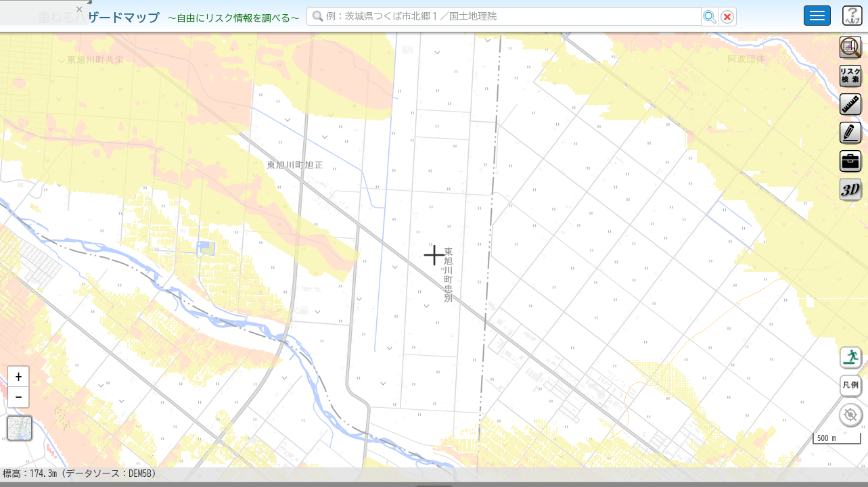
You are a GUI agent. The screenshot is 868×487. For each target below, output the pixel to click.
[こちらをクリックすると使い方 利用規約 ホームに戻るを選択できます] (817, 16)
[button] (18, 412)
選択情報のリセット (143, 266)
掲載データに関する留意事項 (74, 230)
